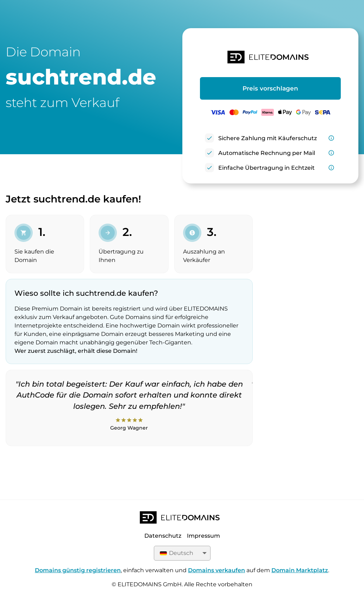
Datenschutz (163, 536)
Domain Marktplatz (300, 570)
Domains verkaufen (216, 570)
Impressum (203, 536)
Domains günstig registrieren (78, 570)
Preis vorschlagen (270, 88)
